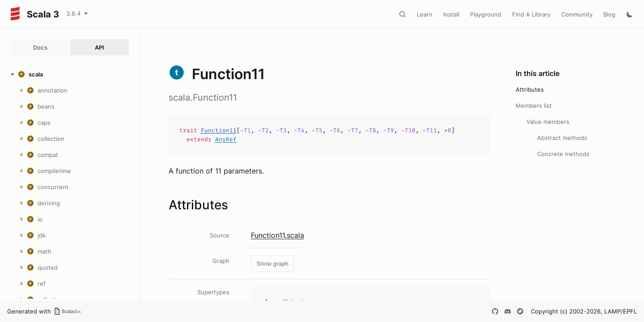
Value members (548, 122)
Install (451, 14)
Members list (534, 106)
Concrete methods (563, 154)
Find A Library (531, 14)
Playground (486, 14)
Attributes (530, 89)
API (100, 47)
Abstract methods (562, 138)
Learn (425, 14)
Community (577, 14)
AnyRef (226, 139)
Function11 (219, 130)
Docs (40, 47)
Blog (609, 14)
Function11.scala (278, 235)
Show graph (273, 264)
